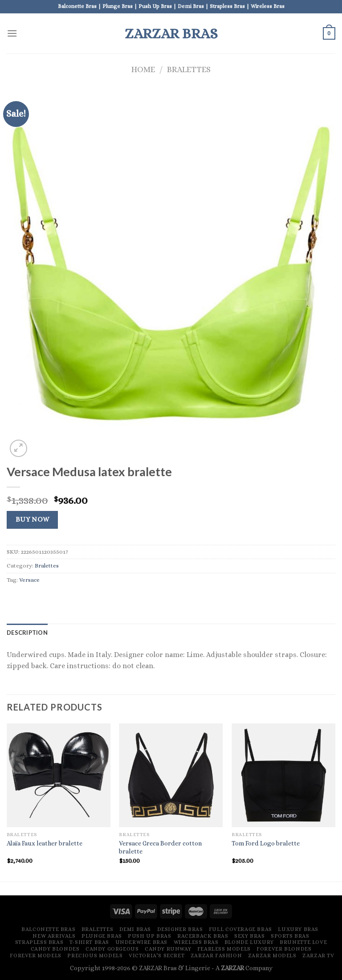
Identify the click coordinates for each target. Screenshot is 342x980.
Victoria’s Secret (157, 955)
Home (143, 69)
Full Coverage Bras (240, 929)
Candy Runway (168, 949)
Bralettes (189, 69)
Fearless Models (224, 949)
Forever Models (36, 955)
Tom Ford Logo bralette (266, 843)
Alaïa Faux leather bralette (45, 843)
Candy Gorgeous (112, 949)
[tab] (27, 633)
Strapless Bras (39, 942)
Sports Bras (290, 936)
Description (27, 633)
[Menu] (12, 33)
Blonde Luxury (249, 942)
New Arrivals (54, 936)
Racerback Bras (203, 936)
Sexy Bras (250, 936)
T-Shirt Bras (89, 942)
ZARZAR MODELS (272, 955)
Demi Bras (135, 929)
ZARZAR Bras (171, 33)
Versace (29, 580)
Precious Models (95, 955)
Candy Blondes (55, 949)
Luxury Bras (298, 929)
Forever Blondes (284, 949)
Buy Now (33, 519)
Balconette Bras (48, 929)
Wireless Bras (196, 942)
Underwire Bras (142, 942)
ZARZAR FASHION (216, 955)
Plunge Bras (102, 936)
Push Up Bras (149, 936)
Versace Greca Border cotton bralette (160, 847)
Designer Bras (180, 929)
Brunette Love (303, 942)
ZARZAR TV (318, 955)
